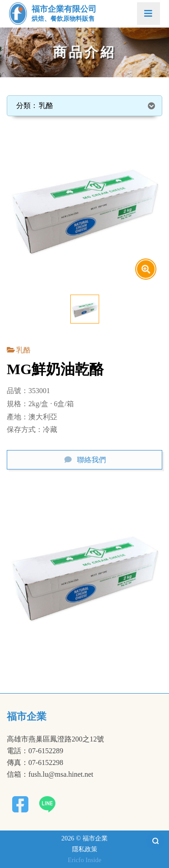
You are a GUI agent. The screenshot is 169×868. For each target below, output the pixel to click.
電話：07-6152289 (35, 751)
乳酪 (23, 350)
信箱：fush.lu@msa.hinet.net (50, 774)
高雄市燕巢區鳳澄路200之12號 (55, 739)
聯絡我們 (91, 460)
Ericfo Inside (84, 860)
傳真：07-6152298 (35, 763)
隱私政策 (85, 849)
